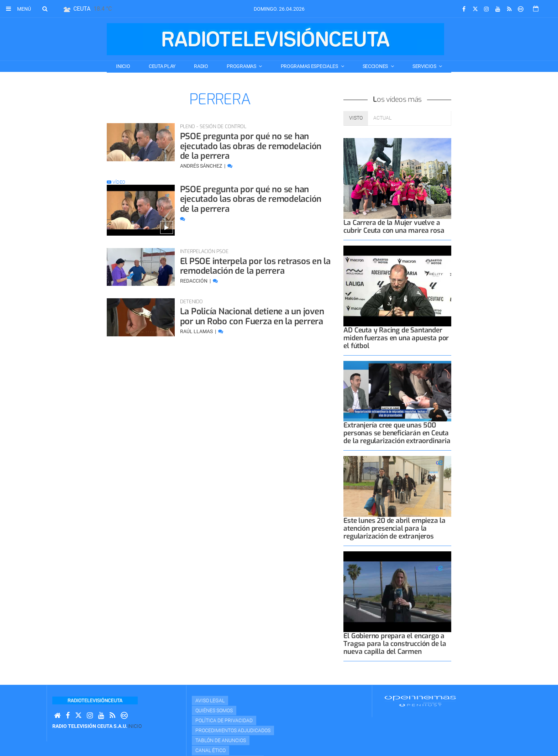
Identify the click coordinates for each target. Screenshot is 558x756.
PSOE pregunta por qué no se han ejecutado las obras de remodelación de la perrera (251, 146)
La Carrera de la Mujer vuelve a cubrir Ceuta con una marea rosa (394, 227)
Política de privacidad (224, 720)
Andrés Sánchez (202, 166)
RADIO (201, 66)
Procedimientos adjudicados (233, 730)
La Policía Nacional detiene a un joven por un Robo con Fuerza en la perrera (252, 316)
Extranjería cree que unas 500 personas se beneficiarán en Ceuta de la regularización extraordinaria (397, 433)
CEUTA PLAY (162, 66)
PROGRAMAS (242, 66)
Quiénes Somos (214, 710)
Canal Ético (210, 750)
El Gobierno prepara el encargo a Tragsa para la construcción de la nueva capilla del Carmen (395, 644)
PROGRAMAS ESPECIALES (310, 66)
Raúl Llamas (197, 331)
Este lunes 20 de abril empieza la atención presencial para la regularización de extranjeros (394, 528)
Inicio (123, 66)
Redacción (194, 281)
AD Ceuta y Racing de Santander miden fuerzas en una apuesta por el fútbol (396, 338)
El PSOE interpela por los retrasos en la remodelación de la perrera (255, 266)
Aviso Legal (210, 700)
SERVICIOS (425, 66)
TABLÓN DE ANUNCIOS (221, 740)
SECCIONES (376, 66)
